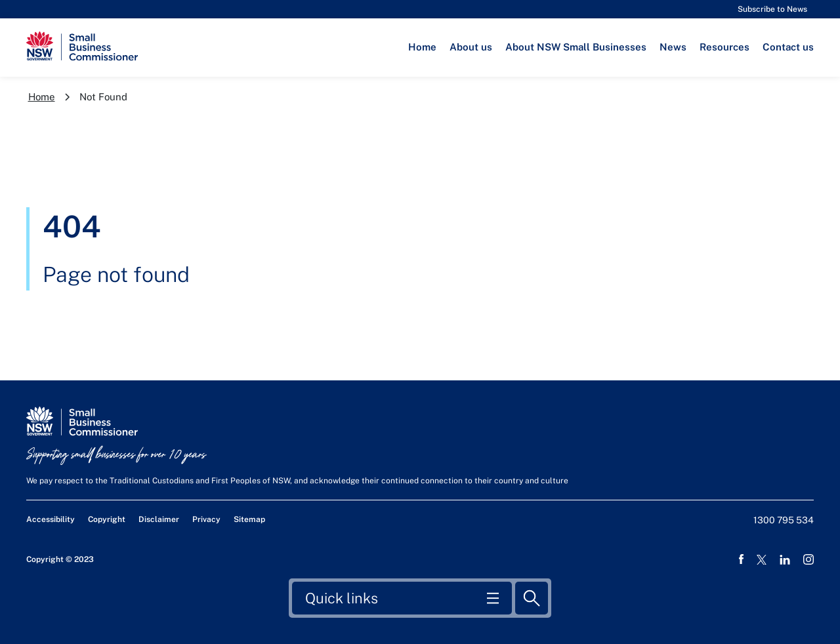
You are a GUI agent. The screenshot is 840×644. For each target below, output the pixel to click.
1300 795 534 (784, 520)
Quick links (342, 597)
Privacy (206, 519)
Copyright (107, 519)
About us (471, 47)
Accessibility (51, 519)
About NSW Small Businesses (576, 47)
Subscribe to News (772, 9)
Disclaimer (159, 519)
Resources (724, 47)
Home (422, 47)
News (673, 47)
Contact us (788, 47)
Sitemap (249, 519)
